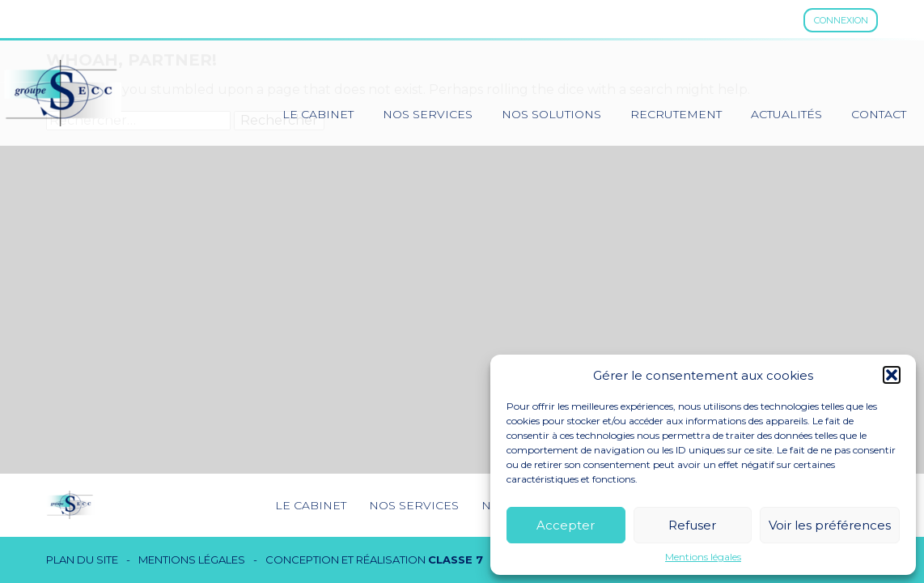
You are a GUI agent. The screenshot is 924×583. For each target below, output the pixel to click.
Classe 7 (456, 560)
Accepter (566, 525)
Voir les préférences (830, 525)
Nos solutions (551, 114)
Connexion (841, 20)
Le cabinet (318, 114)
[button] (892, 375)
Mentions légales (703, 557)
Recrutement (676, 114)
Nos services (428, 114)
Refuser (692, 525)
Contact (879, 114)
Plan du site (82, 560)
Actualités (786, 114)
